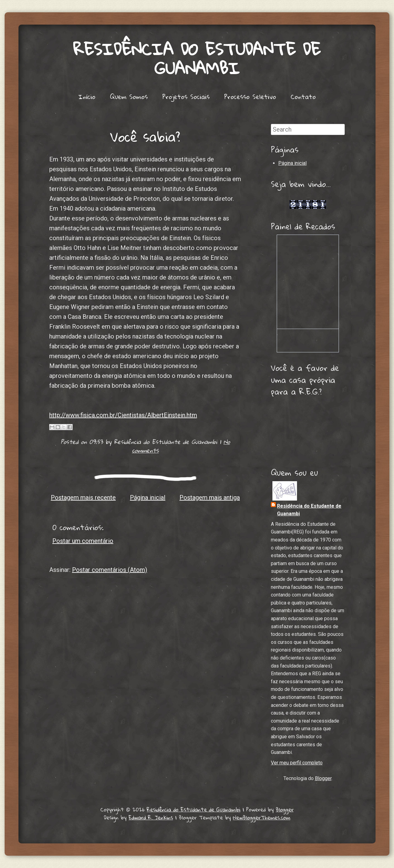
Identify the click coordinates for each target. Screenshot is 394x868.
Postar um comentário (83, 541)
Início (87, 97)
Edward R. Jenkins (151, 817)
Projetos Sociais (186, 97)
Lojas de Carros (308, 198)
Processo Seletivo (250, 97)
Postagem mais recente (83, 497)
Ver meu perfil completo (297, 763)
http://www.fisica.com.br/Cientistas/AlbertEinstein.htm (123, 415)
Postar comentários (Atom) (110, 570)
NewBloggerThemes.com (262, 817)
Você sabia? (145, 137)
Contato (303, 97)
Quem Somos (129, 97)
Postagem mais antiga (210, 497)
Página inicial (148, 497)
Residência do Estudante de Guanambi (197, 59)
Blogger (323, 778)
